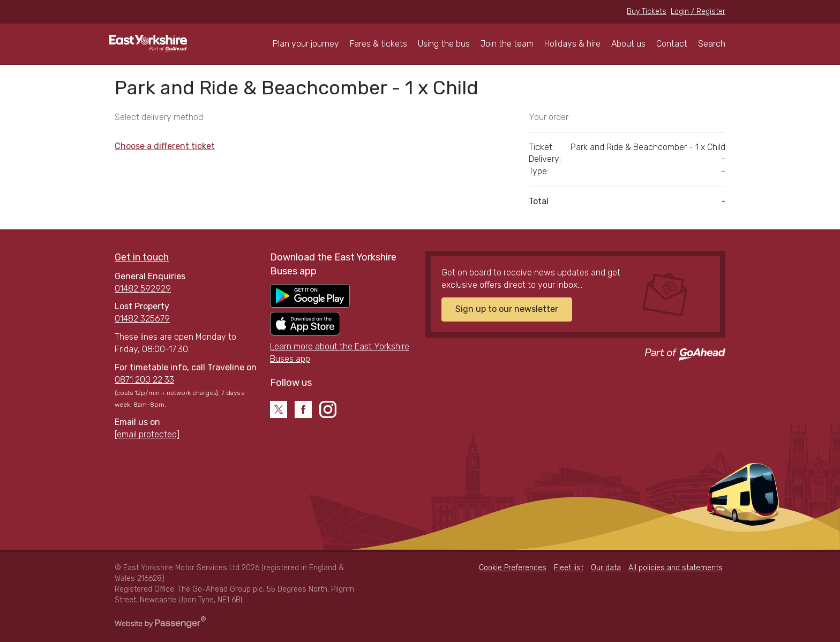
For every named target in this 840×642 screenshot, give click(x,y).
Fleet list (569, 568)
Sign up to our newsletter (507, 309)
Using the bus (444, 44)
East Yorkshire (148, 44)
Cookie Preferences (513, 568)
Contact (672, 44)
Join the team (507, 44)
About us (628, 44)
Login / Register (698, 12)
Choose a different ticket (165, 146)
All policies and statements (676, 568)
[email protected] (147, 434)
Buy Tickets (647, 12)
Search (712, 44)
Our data (606, 568)
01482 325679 (142, 319)
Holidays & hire (572, 44)
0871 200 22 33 (144, 380)
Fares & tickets (378, 44)
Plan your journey (306, 44)
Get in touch (142, 257)
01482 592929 (143, 289)
